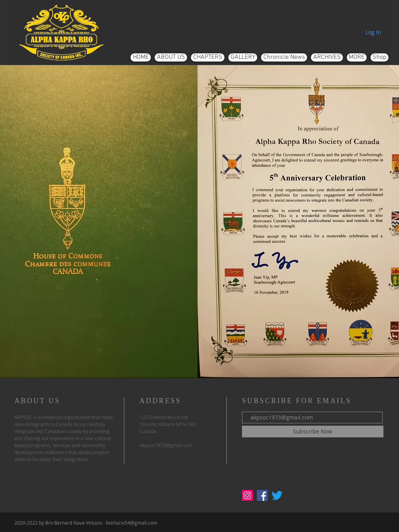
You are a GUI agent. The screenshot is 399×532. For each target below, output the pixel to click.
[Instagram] (247, 495)
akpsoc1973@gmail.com (166, 445)
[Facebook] (262, 495)
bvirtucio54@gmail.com (132, 523)
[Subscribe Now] (313, 432)
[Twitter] (277, 495)
